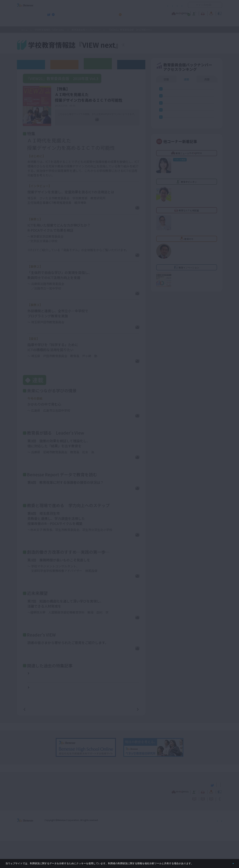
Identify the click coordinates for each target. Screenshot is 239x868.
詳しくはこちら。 (203, 862)
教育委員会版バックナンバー (86, 30)
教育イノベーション (210, 13)
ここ (99, 257)
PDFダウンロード (125, 215)
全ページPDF (99, 125)
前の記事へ (34, 736)
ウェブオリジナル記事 (31, 64)
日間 (166, 79)
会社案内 (218, 847)
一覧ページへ (81, 736)
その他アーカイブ (131, 64)
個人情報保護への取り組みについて (190, 847)
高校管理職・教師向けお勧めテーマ (117, 23)
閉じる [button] (227, 862)
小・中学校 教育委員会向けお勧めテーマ (186, 23)
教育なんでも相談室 (159, 13)
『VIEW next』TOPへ (146, 45)
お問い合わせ (175, 5)
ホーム (24, 30)
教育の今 (185, 13)
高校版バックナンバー (64, 64)
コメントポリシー (113, 5)
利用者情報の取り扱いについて (146, 5)
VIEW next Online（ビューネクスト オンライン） (32, 811)
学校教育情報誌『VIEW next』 (52, 23)
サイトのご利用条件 (88, 5)
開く (191, 5)
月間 (207, 79)
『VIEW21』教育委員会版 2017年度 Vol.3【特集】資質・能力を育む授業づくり (58, 699)
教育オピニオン (130, 13)
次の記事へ (128, 736)
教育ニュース (96, 13)
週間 (186, 79)
